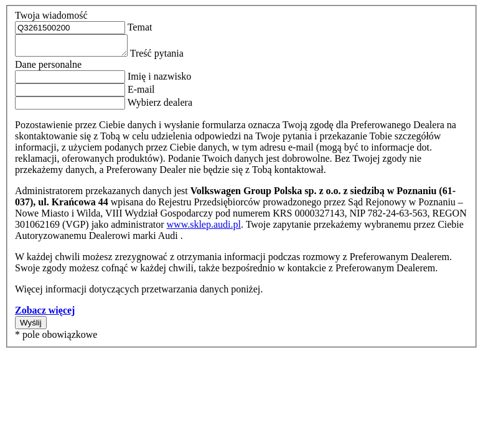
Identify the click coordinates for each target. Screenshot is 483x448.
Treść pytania (168, 57)
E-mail (140, 93)
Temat (138, 27)
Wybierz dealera (159, 106)
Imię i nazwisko (158, 80)
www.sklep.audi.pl (204, 228)
